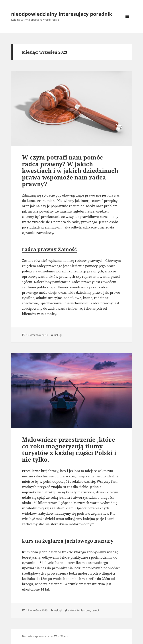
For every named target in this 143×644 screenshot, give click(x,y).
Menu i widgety (127, 21)
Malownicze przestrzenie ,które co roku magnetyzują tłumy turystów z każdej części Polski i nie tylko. (69, 449)
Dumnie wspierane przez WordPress (45, 636)
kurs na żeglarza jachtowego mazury (68, 541)
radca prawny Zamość (49, 249)
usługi (58, 335)
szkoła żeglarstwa (79, 610)
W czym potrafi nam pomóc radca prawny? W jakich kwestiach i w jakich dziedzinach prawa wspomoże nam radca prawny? (70, 171)
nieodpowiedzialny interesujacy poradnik (62, 14)
